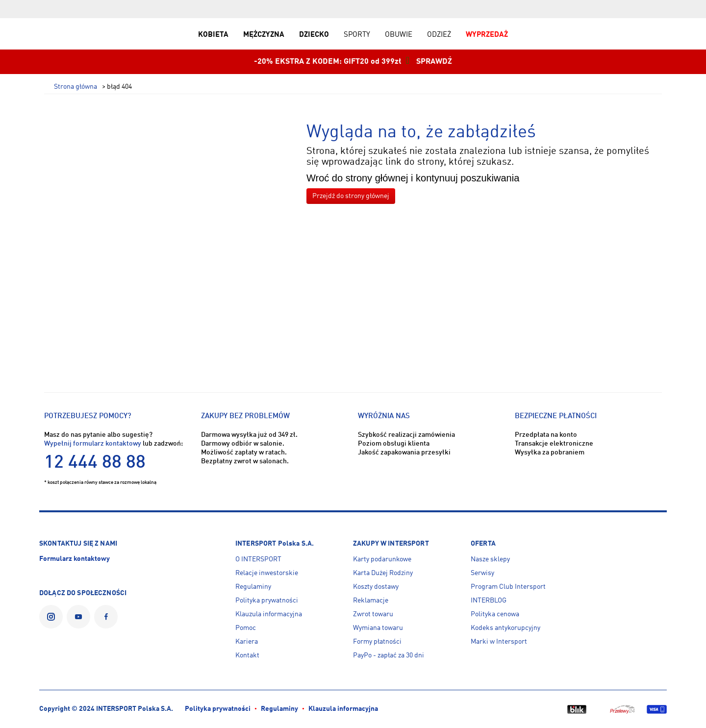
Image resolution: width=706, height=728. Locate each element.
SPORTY (357, 35)
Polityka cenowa (495, 614)
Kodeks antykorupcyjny (505, 628)
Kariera (247, 642)
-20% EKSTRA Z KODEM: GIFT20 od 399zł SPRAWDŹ (353, 62)
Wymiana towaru (378, 628)
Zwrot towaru (373, 614)
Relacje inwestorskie (267, 573)
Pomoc (246, 628)
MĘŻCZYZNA (264, 35)
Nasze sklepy (490, 559)
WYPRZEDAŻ (487, 35)
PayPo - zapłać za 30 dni (389, 655)
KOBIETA (213, 35)
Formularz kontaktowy (75, 559)
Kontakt (247, 655)
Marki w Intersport (499, 642)
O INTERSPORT (258, 559)
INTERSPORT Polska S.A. (275, 544)
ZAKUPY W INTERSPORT (391, 544)
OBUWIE (399, 35)
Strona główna (76, 87)
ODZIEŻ (439, 35)
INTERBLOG (489, 601)
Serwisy (482, 573)
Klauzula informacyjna (269, 614)
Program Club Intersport (508, 587)
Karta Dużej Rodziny (383, 573)
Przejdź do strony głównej (351, 196)
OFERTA (483, 544)
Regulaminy (253, 587)
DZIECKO (314, 35)
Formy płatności (377, 642)
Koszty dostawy (376, 587)
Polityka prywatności (267, 601)
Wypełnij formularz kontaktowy (93, 444)
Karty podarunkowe (382, 559)
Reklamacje (371, 601)
